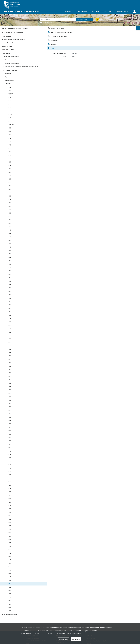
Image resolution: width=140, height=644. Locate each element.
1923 (9, 495)
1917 (9, 475)
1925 (9, 502)
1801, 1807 (11, 125)
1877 (9, 339)
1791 (9, 87)
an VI (9, 108)
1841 (9, 233)
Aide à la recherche (47, 23)
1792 (9, 91)
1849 (9, 250)
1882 (9, 356)
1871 (9, 318)
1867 (9, 305)
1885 (9, 366)
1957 (9, 608)
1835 (9, 213)
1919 (9, 482)
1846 (9, 240)
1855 (9, 271)
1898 (9, 410)
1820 (9, 162)
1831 (9, 199)
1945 (9, 567)
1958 (9, 611)
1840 (9, 230)
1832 (9, 203)
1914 (9, 465)
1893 (9, 393)
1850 (9, 254)
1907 (9, 441)
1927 (9, 506)
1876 (9, 335)
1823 (9, 172)
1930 (9, 516)
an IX (9, 118)
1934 (9, 529)
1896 (9, 403)
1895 (9, 400)
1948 (9, 577)
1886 (9, 369)
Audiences (8, 74)
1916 (9, 472)
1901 (9, 420)
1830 (9, 196)
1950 (9, 584)
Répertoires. (10, 80)
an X (9, 121)
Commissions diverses (10, 43)
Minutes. (9, 84)
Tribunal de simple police (11, 57)
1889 (9, 380)
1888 (9, 376)
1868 (9, 308)
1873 (9, 325)
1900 (9, 417)
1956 (9, 604)
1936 (9, 536)
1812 (9, 142)
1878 (9, 342)
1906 (9, 437)
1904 (9, 431)
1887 (9, 373)
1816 (9, 148)
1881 (9, 352)
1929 (9, 512)
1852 (9, 261)
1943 (9, 560)
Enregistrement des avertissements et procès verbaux (21, 67)
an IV (9, 101)
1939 (9, 546)
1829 (9, 193)
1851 (9, 257)
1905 (9, 434)
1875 (9, 332)
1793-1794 (11, 94)
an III (9, 97)
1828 (9, 189)
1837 (9, 220)
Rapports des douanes (12, 63)
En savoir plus (63, 639)
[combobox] (84, 19)
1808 (9, 128)
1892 (9, 390)
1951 (9, 587)
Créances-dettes (9, 50)
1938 (9, 543)
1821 (9, 165)
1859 (9, 278)
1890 (9, 383)
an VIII (10, 114)
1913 (9, 461)
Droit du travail (8, 46)
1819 (9, 159)
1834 (9, 210)
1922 (9, 492)
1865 (9, 298)
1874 (9, 329)
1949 (9, 580)
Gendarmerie (9, 60)
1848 (9, 247)
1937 (9, 540)
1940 (9, 550)
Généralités (7, 36)
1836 (9, 216)
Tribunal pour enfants (10, 614)
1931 (9, 519)
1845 (9, 237)
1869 (9, 312)
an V (9, 104)
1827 (9, 186)
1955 (9, 601)
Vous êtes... (108, 11)
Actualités (69, 11)
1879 (9, 346)
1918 (9, 478)
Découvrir (95, 11)
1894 (9, 397)
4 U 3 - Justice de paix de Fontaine (12, 33)
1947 (9, 574)
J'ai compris (76, 639)
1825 (9, 179)
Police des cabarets (11, 70)
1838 (9, 223)
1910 (9, 451)
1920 (9, 485)
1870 (9, 315)
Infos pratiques (122, 11)
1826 (9, 182)
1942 (9, 557)
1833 (9, 206)
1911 (9, 455)
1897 (9, 407)
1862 (9, 288)
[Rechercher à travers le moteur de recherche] (59, 19)
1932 (9, 523)
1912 (9, 458)
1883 (9, 359)
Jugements (8, 77)
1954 (9, 597)
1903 (9, 427)
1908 (9, 444)
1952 (9, 591)
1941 (9, 553)
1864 (9, 295)
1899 (9, 414)
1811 (9, 138)
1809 (9, 131)
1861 (9, 284)
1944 (9, 563)
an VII (9, 111)
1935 (9, 533)
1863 (9, 291)
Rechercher (82, 11)
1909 (9, 448)
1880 (9, 349)
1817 (9, 152)
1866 (9, 301)
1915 (9, 468)
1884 (9, 363)
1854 (9, 267)
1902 (9, 424)
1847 (9, 244)
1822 (9, 169)
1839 (9, 227)
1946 (9, 570)
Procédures (7, 53)
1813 (9, 145)
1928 (9, 509)
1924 (9, 499)
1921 (9, 489)
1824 (9, 176)
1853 (9, 264)
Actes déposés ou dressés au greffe (14, 40)
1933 (9, 526)
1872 (9, 322)
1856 (9, 274)
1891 (9, 386)
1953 (9, 594)
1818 (9, 155)
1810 (9, 135)
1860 (9, 281)
